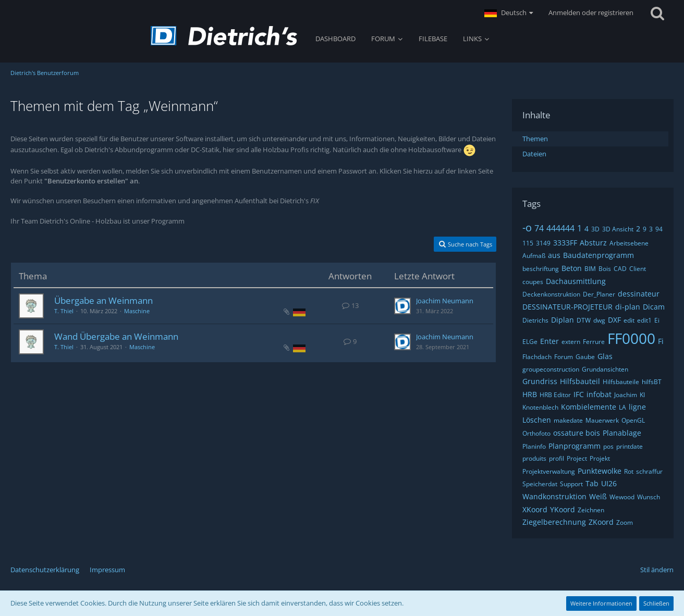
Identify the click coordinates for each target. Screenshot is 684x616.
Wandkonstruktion (554, 496)
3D (595, 229)
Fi (661, 341)
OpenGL (633, 420)
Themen (535, 139)
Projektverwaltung (549, 471)
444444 (560, 228)
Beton (572, 268)
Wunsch (649, 497)
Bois (605, 269)
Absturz (593, 243)
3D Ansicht (618, 229)
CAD (620, 269)
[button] (509, 13)
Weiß (598, 496)
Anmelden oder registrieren (591, 13)
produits (534, 458)
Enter (549, 341)
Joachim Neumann (445, 301)
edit (629, 320)
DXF (614, 320)
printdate (630, 446)
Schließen (656, 603)
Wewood (622, 497)
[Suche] (657, 13)
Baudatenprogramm (598, 255)
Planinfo (534, 446)
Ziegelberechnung (554, 522)
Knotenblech (540, 407)
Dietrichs (535, 320)
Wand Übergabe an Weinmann (116, 336)
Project (577, 458)
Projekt (600, 458)
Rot (629, 471)
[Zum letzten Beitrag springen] (402, 306)
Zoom (625, 522)
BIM (590, 269)
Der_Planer (599, 294)
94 (659, 229)
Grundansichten (605, 369)
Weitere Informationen (601, 603)
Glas (605, 356)
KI (642, 395)
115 (528, 243)
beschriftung (541, 269)
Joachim (626, 395)
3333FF (565, 243)
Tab (592, 483)
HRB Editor (555, 395)
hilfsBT (652, 382)
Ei (657, 320)
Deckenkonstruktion (551, 294)
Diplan (563, 320)
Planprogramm (575, 446)
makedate (568, 420)
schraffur (649, 471)
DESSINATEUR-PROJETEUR (567, 307)
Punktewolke (600, 471)
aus (554, 255)
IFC (579, 394)
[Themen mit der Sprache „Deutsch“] (299, 312)
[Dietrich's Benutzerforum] (224, 36)
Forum (564, 357)
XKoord (535, 509)
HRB (530, 394)
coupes (533, 282)
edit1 (644, 320)
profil (557, 458)
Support (571, 484)
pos (608, 446)
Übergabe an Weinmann (103, 300)
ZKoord (601, 522)
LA (622, 407)
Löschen (537, 420)
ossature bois (577, 433)
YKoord (563, 509)
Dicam (654, 307)
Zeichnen (591, 510)
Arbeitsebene (629, 243)
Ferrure (594, 342)
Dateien (534, 154)
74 (539, 228)
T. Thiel (64, 311)
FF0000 (631, 338)
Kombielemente (589, 407)
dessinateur (639, 294)
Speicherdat (540, 484)
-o (527, 227)
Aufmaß (534, 256)
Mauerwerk (602, 420)
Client (638, 269)
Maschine (137, 311)
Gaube (585, 357)
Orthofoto (536, 433)
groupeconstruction (551, 369)
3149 (543, 243)
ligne (637, 407)
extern (571, 342)
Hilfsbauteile (621, 382)
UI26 (609, 483)
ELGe (530, 342)
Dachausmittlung (576, 281)
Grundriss (540, 381)
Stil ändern (657, 570)
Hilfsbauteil (580, 381)
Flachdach (537, 357)
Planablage (622, 433)
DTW (584, 320)
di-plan (628, 307)
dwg (599, 320)
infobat (599, 394)
